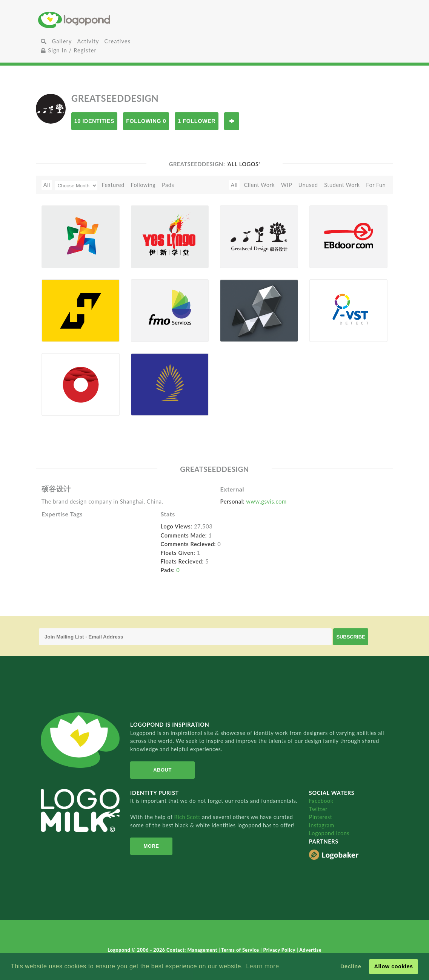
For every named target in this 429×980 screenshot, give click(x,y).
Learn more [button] (262, 966)
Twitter (318, 809)
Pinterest (321, 817)
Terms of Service (241, 950)
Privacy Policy (280, 950)
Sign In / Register (69, 50)
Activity (88, 41)
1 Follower (197, 121)
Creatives (118, 41)
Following (143, 185)
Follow (232, 121)
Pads (168, 185)
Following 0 (146, 121)
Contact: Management (192, 950)
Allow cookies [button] (393, 966)
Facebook (321, 801)
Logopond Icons (329, 833)
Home (97, 20)
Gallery (62, 41)
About (162, 770)
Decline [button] (351, 966)
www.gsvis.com (266, 501)
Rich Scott (188, 817)
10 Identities (94, 121)
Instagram (322, 825)
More (151, 846)
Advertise (310, 950)
